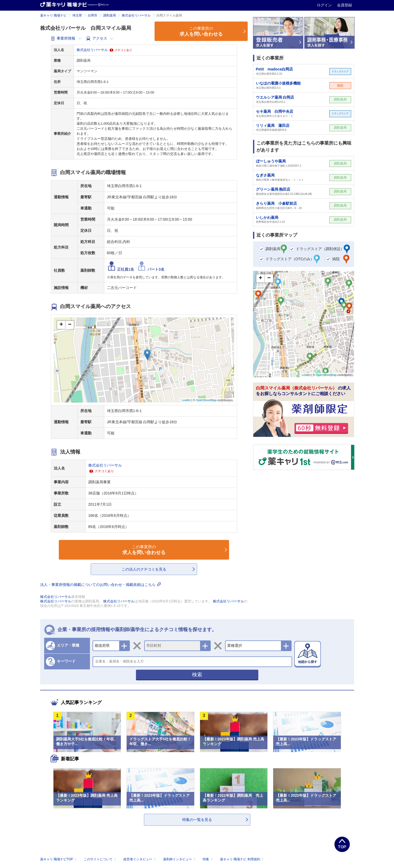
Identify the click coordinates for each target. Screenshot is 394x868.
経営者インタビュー (140, 859)
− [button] (70, 325)
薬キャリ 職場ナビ (53, 15)
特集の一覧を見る (197, 820)
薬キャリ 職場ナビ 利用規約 (242, 859)
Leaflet (186, 400)
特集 (208, 859)
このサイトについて (100, 859)
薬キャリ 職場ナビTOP (59, 859)
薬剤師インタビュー (180, 859)
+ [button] (61, 325)
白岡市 (93, 15)
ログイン (325, 5)
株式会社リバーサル (136, 15)
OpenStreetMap (206, 400)
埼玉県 (77, 15)
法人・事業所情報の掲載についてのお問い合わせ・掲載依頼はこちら (101, 585)
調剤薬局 (110, 15)
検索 (197, 675)
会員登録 (345, 5)
